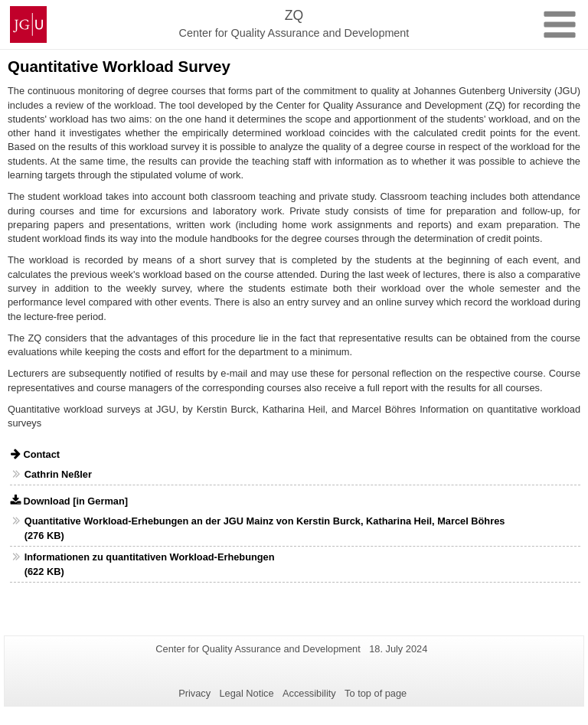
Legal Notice (246, 693)
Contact (41, 454)
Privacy (194, 693)
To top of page (376, 693)
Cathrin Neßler (58, 474)
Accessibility (309, 693)
